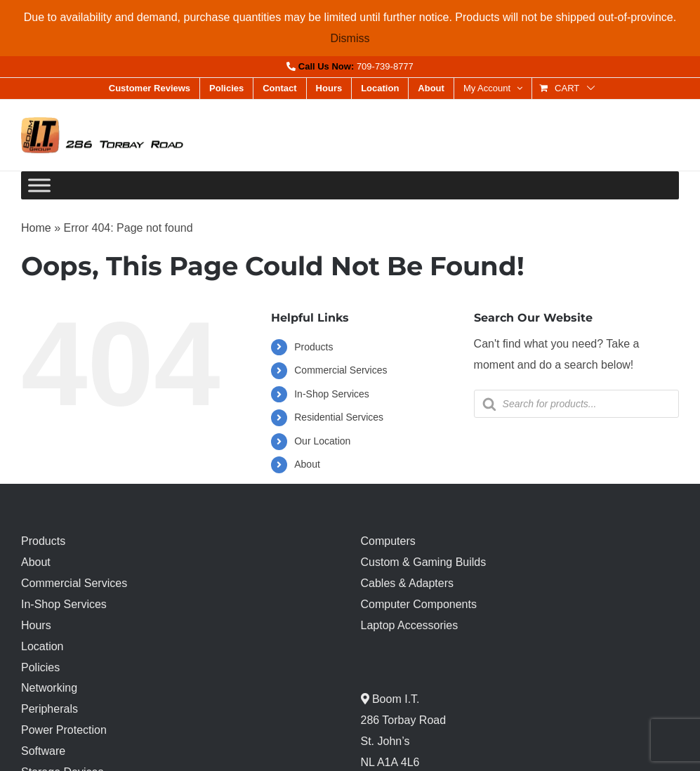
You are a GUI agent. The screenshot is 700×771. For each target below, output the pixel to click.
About (307, 464)
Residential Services (339, 417)
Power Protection (64, 730)
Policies (40, 667)
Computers (388, 541)
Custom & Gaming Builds (424, 562)
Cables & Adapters (408, 583)
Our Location (322, 441)
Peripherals (49, 709)
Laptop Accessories (410, 625)
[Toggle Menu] (39, 186)
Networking (49, 688)
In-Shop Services (332, 394)
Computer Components (419, 604)
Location (42, 646)
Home (36, 228)
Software (43, 751)
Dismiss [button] (350, 38)
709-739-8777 (385, 66)
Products (313, 347)
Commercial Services (341, 370)
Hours (36, 625)
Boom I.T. (395, 699)
